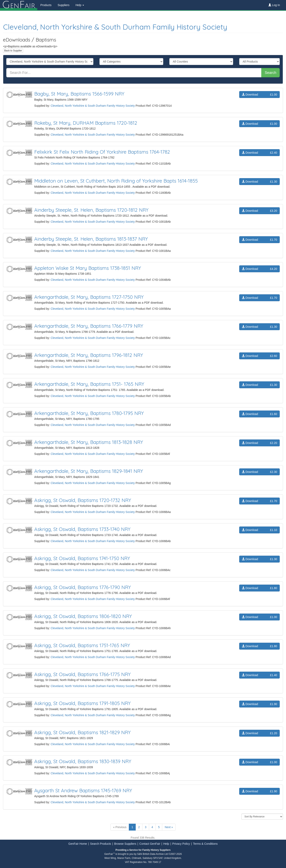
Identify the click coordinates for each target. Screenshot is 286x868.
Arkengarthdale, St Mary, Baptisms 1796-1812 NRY (89, 355)
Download (259, 95)
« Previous (120, 827)
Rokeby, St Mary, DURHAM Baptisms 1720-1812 (86, 123)
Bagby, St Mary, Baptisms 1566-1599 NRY (79, 94)
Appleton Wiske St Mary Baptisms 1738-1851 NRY (88, 268)
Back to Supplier (13, 51)
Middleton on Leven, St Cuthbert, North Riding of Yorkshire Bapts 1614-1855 (116, 181)
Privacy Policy (181, 844)
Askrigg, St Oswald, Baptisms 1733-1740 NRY (82, 529)
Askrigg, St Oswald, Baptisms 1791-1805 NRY (82, 703)
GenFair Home (78, 844)
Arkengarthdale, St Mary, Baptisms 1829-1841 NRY (89, 471)
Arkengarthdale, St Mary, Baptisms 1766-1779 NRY (89, 326)
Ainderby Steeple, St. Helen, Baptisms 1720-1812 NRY (91, 210)
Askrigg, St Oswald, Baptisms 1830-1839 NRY (83, 761)
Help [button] (80, 5)
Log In (274, 5)
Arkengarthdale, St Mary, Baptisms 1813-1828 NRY (89, 442)
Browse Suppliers (125, 844)
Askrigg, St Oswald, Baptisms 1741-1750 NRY (82, 558)
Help (166, 844)
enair (19, 5)
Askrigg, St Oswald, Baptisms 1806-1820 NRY (83, 616)
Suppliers (63, 5)
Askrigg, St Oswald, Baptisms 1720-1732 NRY (83, 500)
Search (271, 73)
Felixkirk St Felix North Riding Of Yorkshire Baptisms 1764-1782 (102, 152)
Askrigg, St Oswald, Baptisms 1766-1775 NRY (82, 674)
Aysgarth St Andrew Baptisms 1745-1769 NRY (83, 790)
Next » (169, 827)
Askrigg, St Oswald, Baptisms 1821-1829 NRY (82, 732)
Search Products (101, 844)
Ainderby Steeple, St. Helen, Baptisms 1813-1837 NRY (91, 239)
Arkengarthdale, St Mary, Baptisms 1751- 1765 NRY (89, 384)
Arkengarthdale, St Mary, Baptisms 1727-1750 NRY (89, 297)
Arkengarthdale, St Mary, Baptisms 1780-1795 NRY (89, 413)
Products (46, 5)
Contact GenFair (150, 844)
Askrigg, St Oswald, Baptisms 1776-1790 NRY (83, 587)
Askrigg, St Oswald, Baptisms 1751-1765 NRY (82, 645)
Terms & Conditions (205, 844)
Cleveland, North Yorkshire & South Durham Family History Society (115, 27)
